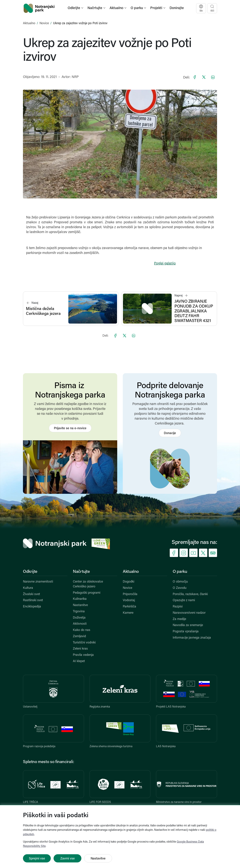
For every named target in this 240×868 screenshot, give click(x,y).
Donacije (170, 433)
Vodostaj (129, 600)
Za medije (179, 619)
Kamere (128, 613)
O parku (180, 572)
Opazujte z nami (184, 600)
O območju (180, 582)
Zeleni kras (80, 649)
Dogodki (129, 582)
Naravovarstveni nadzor (189, 613)
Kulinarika (80, 599)
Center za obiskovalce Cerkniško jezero (88, 584)
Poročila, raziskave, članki (190, 594)
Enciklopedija (32, 607)
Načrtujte (81, 572)
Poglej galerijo (165, 264)
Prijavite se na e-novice (70, 428)
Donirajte (177, 8)
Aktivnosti (80, 624)
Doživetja (79, 618)
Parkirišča (129, 607)
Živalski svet (31, 594)
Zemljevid (79, 636)
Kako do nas (82, 630)
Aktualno (29, 23)
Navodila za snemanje (188, 625)
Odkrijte (30, 572)
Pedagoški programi (87, 593)
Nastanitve (80, 605)
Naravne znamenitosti (38, 582)
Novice (44, 23)
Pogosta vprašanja (186, 632)
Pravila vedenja (83, 655)
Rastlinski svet (33, 600)
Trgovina (79, 612)
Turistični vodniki (84, 643)
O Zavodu (180, 588)
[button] (76, 8)
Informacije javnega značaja (192, 638)
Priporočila (130, 594)
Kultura (28, 588)
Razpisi (178, 607)
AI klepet (79, 661)
